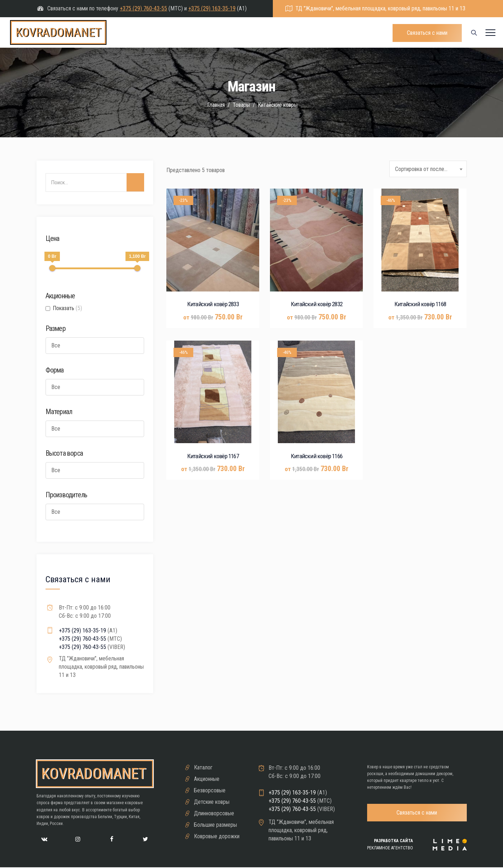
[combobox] (428, 169)
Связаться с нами (427, 33)
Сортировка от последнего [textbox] (426, 169)
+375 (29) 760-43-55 (143, 8)
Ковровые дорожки (217, 836)
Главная (215, 105)
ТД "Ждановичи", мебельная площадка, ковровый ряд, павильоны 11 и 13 (380, 8)
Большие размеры (215, 825)
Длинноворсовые (214, 813)
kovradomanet (58, 32)
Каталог (203, 767)
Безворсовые (210, 790)
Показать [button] (67, 308)
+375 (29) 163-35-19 (212, 8)
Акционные (207, 779)
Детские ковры (212, 802)
